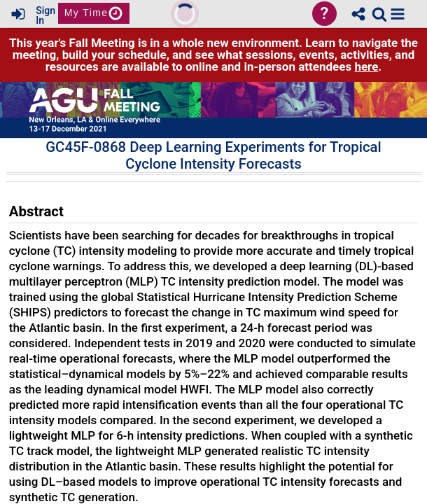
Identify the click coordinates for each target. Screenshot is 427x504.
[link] (379, 14)
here (366, 66)
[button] (398, 14)
